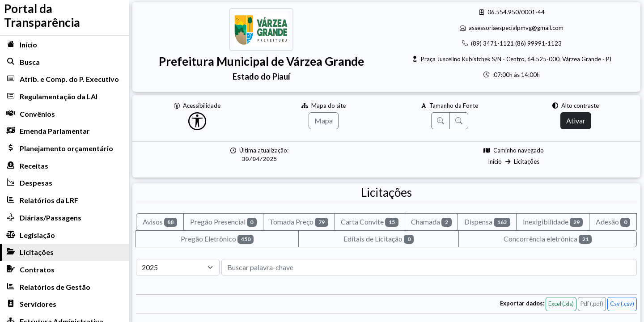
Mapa (324, 121)
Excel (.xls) (561, 304)
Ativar (576, 121)
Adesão (613, 222)
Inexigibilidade (553, 222)
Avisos (160, 222)
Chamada (431, 222)
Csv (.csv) (622, 304)
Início (495, 161)
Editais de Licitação (379, 239)
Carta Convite (370, 222)
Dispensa (487, 222)
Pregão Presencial (224, 222)
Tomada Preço (299, 222)
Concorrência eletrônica (548, 239)
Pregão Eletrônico (217, 239)
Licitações (527, 161)
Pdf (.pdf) (592, 304)
